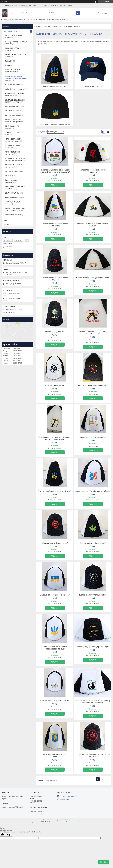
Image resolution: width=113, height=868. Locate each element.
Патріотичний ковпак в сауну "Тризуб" (55, 491)
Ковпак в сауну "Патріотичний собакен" (93, 491)
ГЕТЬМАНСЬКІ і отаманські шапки (15, 56)
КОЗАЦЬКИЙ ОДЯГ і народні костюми (16, 43)
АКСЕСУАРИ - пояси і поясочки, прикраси (13, 121)
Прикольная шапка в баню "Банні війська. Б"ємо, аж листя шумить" (55, 171)
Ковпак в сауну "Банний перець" (93, 386)
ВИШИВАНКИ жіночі (13, 106)
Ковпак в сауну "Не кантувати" (93, 437)
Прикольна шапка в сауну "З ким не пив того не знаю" (93, 333)
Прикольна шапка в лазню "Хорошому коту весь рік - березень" (93, 702)
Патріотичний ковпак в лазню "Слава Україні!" (93, 756)
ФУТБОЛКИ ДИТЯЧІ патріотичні (13, 153)
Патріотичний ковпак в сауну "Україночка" (55, 225)
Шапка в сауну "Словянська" (55, 543)
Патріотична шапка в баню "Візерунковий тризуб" (55, 648)
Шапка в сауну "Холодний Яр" (93, 595)
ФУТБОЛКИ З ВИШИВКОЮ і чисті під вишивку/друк (16, 159)
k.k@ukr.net (11, 313)
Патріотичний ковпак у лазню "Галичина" (55, 756)
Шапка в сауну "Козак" (55, 386)
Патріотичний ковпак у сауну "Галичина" (93, 171)
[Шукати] (78, 13)
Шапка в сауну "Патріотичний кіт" (55, 701)
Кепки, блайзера (91, 87)
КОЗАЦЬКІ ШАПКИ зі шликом (13, 49)
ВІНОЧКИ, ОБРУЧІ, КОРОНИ (12, 127)
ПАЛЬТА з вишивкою (13, 171)
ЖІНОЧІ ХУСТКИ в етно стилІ (14, 134)
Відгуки (6, 224)
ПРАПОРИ (9, 176)
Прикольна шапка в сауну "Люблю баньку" (93, 225)
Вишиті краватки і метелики (12, 181)
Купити (56, 185)
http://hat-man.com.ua (14, 310)
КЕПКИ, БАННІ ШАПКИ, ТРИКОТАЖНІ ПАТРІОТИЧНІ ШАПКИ (16, 78)
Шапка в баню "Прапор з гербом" (55, 595)
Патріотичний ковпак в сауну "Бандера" (55, 279)
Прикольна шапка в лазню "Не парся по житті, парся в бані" (55, 438)
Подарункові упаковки (13, 215)
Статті (6, 220)
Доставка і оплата (72, 27)
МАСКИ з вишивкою (13, 85)
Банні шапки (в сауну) (53, 87)
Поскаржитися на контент (57, 822)
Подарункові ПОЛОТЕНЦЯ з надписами (16, 188)
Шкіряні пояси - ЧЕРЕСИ (14, 89)
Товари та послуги (11, 20)
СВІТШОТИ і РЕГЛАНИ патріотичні (14, 166)
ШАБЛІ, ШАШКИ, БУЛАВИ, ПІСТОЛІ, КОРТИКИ (15, 101)
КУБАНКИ (9, 65)
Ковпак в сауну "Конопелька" (93, 543)
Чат (103, 862)
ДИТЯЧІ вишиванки (12, 115)
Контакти (58, 27)
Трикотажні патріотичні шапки (53, 124)
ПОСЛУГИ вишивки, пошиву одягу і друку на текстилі (16, 209)
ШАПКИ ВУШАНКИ (12, 193)
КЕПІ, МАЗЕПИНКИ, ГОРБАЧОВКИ (13, 71)
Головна (38, 27)
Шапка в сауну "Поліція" (55, 332)
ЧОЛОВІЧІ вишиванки (13, 111)
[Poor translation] (8, 835)
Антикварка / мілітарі (13, 197)
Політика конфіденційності (75, 822)
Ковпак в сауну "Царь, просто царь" (93, 647)
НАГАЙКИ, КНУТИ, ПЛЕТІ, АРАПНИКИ (15, 95)
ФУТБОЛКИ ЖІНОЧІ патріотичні (13, 147)
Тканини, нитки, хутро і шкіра (14, 203)
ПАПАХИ (9, 61)
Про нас (47, 27)
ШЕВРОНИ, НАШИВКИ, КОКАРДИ (14, 36)
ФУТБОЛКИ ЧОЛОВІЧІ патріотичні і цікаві (14, 140)
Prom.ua (67, 820)
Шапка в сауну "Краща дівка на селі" (93, 278)
